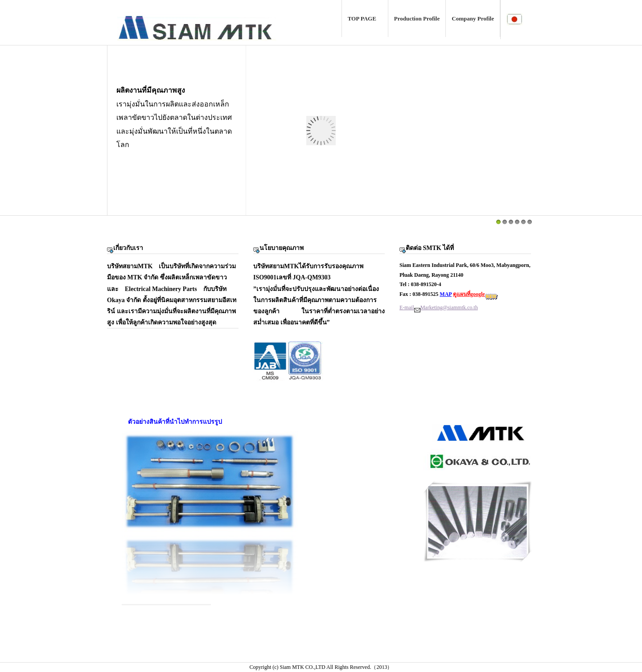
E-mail (407, 307)
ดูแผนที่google (469, 294)
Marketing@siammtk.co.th (449, 307)
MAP (446, 294)
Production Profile (417, 18)
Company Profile (473, 18)
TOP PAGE (365, 18)
